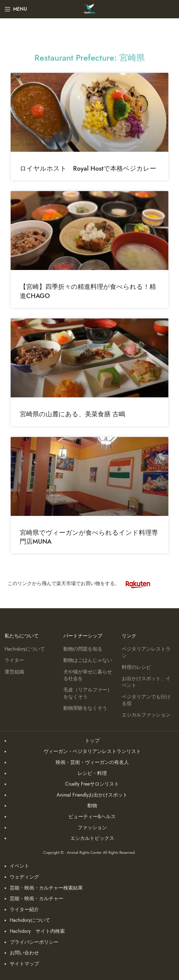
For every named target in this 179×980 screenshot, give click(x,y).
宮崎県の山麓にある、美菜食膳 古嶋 (72, 414)
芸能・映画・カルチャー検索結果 (46, 888)
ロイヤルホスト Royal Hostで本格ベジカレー (88, 168)
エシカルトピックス (92, 838)
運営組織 (14, 672)
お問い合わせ (24, 953)
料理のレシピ (136, 667)
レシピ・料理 (92, 773)
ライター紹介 (24, 910)
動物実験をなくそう (85, 708)
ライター (14, 660)
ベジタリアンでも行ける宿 (146, 700)
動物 (92, 806)
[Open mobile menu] (16, 9)
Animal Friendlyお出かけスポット (92, 795)
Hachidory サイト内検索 (37, 931)
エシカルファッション (146, 715)
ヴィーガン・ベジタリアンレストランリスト (92, 751)
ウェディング (24, 877)
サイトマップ (24, 964)
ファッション (92, 828)
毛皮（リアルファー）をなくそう (88, 693)
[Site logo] (90, 9)
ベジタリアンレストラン (146, 652)
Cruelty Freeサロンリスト (92, 784)
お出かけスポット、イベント (146, 682)
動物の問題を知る (83, 649)
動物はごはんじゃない (88, 660)
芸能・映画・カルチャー (37, 899)
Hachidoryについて (25, 649)
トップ (92, 741)
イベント (19, 866)
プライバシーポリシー (34, 942)
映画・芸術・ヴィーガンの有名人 (92, 762)
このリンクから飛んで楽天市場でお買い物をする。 (82, 584)
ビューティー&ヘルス (92, 817)
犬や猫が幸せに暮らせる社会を (88, 675)
